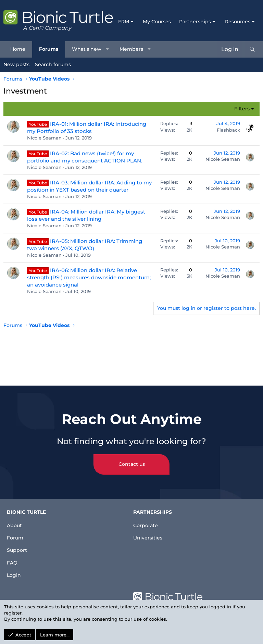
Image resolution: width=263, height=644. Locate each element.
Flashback (228, 130)
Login (15, 574)
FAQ (13, 561)
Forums (49, 49)
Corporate (147, 519)
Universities (149, 533)
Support (18, 547)
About (16, 519)
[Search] (252, 49)
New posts (16, 64)
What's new (87, 49)
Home (18, 49)
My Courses (157, 22)
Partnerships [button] (195, 22)
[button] (108, 49)
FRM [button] (124, 22)
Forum (16, 533)
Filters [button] (242, 109)
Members (131, 49)
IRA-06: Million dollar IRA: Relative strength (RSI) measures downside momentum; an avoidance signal (89, 277)
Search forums (53, 64)
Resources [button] (238, 22)
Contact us (132, 458)
